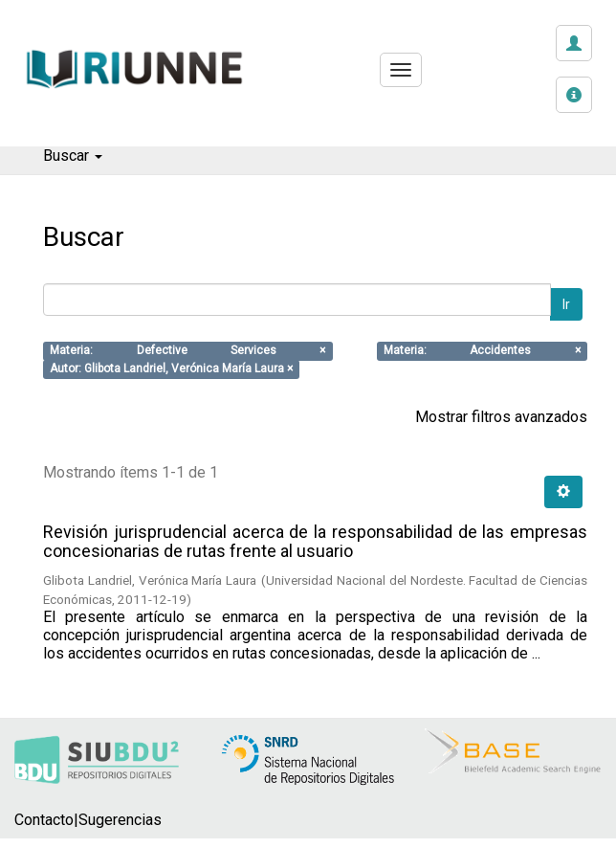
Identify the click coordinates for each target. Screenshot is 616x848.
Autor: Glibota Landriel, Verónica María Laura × (171, 369)
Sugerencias (120, 820)
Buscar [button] (73, 156)
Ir (566, 304)
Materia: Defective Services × (187, 351)
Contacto (44, 820)
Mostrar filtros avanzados (501, 417)
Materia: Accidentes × (482, 351)
